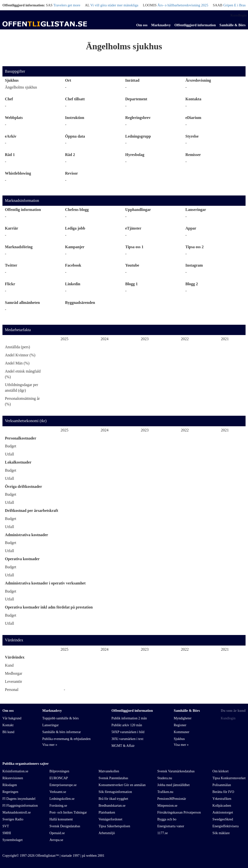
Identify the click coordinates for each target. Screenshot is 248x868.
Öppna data (75, 136)
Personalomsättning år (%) (22, 401)
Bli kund (8, 732)
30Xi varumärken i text (127, 739)
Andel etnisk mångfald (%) (23, 374)
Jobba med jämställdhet (174, 785)
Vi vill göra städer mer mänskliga (114, 5)
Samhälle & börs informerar (62, 732)
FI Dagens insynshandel (19, 799)
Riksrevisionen (13, 778)
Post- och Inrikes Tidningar (68, 812)
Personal (12, 690)
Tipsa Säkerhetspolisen (114, 826)
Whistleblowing (18, 173)
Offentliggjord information (195, 25)
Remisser (193, 155)
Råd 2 (70, 155)
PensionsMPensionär (172, 799)
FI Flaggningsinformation (20, 806)
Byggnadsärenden (80, 303)
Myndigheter (183, 718)
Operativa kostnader (22, 559)
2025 (64, 339)
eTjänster (133, 228)
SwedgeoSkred (223, 819)
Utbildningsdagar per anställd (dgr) (22, 388)
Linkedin (73, 284)
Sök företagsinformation (115, 792)
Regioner (180, 725)
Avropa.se (56, 840)
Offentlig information (23, 210)
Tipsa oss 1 (134, 247)
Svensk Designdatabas (65, 826)
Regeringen (10, 792)
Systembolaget (12, 840)
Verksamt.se (58, 792)
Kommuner (182, 732)
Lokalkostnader (18, 462)
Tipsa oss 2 (194, 247)
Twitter (11, 265)
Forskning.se (58, 806)
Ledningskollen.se (62, 799)
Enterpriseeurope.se (63, 785)
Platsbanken (107, 812)
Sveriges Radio (13, 819)
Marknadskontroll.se (17, 812)
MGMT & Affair (123, 746)
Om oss (142, 25)
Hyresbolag (135, 155)
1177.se (163, 833)
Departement (136, 99)
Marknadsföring (19, 247)
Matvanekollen (109, 771)
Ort (68, 80)
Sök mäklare (221, 833)
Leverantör (13, 681)
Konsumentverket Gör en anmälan (122, 785)
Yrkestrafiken (222, 799)
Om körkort (221, 771)
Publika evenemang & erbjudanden (66, 739)
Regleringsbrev (138, 118)
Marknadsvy (161, 25)
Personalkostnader (21, 438)
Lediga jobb (75, 228)
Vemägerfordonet (110, 819)
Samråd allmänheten (22, 303)
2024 (105, 339)
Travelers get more (67, 5)
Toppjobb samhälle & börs (61, 718)
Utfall (9, 454)
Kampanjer (75, 247)
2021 (225, 339)
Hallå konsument (61, 819)
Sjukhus (12, 80)
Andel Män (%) (17, 363)
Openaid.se (57, 833)
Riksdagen (10, 785)
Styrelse (192, 136)
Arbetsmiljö (107, 833)
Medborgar (14, 673)
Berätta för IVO (223, 792)
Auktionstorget (223, 812)
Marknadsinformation (22, 201)
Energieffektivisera (226, 826)
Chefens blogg (77, 210)
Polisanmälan (222, 785)
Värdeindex (14, 640)
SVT (6, 826)
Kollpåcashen (222, 806)
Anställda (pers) (18, 347)
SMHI (7, 833)
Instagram (194, 265)
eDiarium (193, 118)
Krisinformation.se (15, 771)
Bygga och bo (167, 819)
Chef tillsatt (75, 99)
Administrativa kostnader (26, 535)
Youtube (132, 265)
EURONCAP (59, 778)
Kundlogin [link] (239, 15)
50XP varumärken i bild (128, 732)
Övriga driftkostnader (24, 486)
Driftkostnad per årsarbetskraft (31, 511)
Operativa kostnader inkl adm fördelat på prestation (49, 607)
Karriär (12, 228)
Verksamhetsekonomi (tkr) (26, 421)
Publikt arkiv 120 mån (127, 725)
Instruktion (75, 118)
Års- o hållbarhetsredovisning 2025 (183, 5)
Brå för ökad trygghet (113, 799)
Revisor (71, 173)
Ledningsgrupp (138, 136)
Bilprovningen (59, 771)
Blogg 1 (132, 284)
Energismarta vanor (171, 826)
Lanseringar (196, 210)
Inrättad (132, 80)
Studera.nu (165, 778)
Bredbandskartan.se (112, 806)
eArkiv (11, 136)
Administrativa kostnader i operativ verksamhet (45, 583)
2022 (185, 339)
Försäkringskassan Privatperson (179, 812)
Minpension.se (167, 806)
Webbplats (14, 118)
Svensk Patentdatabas (113, 778)
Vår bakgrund (12, 718)
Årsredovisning (198, 80)
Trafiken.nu (165, 792)
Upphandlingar (138, 210)
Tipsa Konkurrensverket (229, 778)
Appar (191, 228)
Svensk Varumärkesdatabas (176, 771)
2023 (145, 339)
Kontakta (193, 99)
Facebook (73, 265)
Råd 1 (10, 155)
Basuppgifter (15, 71)
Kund (9, 665)
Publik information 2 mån (129, 718)
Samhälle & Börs (232, 25)
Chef (9, 99)
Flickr (10, 284)
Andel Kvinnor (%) (20, 355)
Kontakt (8, 725)
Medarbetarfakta (18, 330)
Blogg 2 (192, 284)
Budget (11, 446)
